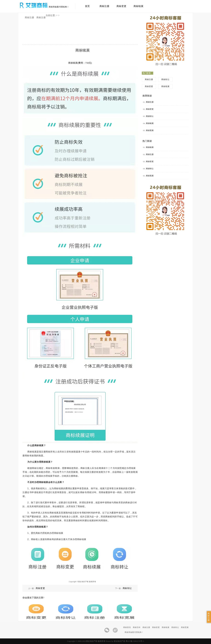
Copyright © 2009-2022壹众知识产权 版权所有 (87, 641)
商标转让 (127, 588)
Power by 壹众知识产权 (116, 641)
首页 (87, 6)
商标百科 (137, 627)
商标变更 (121, 6)
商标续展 (138, 6)
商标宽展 (185, 627)
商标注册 (104, 6)
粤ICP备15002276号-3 (135, 641)
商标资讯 (127, 627)
